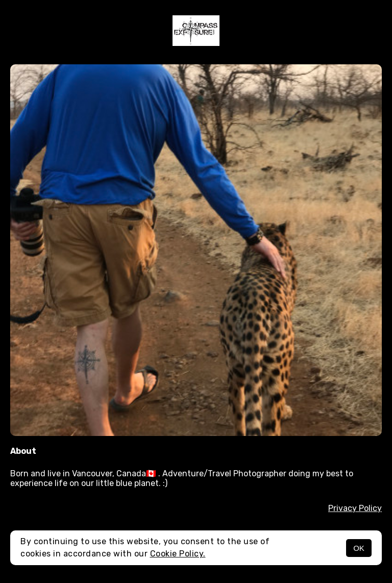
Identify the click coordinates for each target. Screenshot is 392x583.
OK (359, 548)
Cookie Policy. (178, 554)
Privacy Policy (355, 508)
